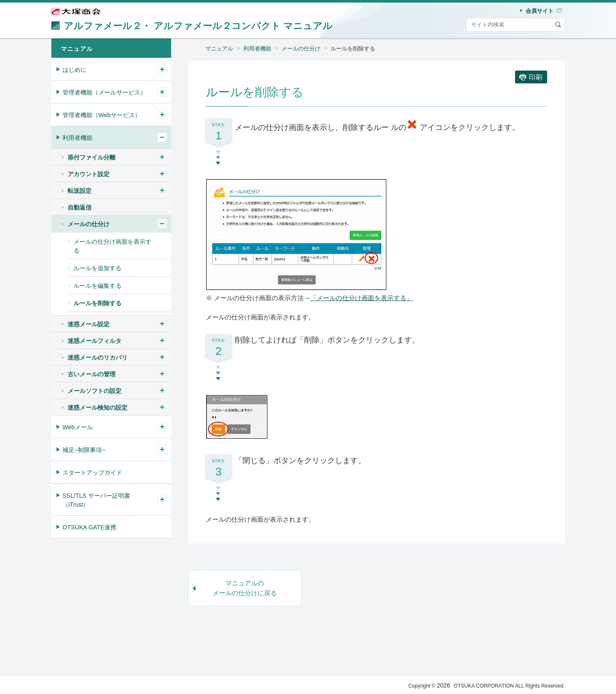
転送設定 (80, 191)
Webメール (78, 427)
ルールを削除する (353, 49)
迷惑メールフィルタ (95, 341)
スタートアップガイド (92, 473)
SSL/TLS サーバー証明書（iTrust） (96, 500)
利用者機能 (257, 49)
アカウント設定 (89, 174)
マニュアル (219, 49)
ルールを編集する (98, 286)
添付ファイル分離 (92, 157)
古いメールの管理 (92, 374)
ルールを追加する (98, 268)
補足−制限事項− (84, 450)
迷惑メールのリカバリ (98, 357)
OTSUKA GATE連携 (89, 527)
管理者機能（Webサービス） (102, 115)
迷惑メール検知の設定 (98, 408)
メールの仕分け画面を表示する (113, 246)
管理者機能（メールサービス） (104, 92)
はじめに (74, 70)
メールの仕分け (301, 49)
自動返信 (80, 207)
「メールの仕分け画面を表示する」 (361, 298)
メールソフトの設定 (95, 391)
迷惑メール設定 (89, 324)
